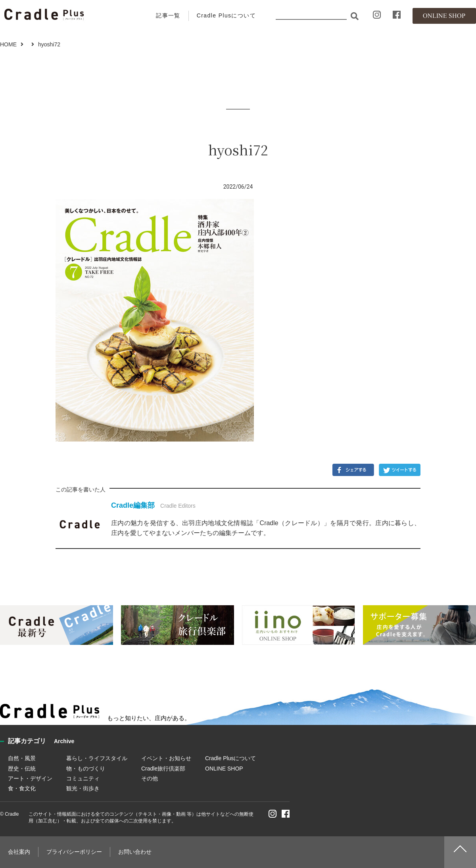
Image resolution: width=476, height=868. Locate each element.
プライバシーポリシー (74, 852)
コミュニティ (83, 778)
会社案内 (19, 852)
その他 (150, 778)
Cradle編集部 (133, 505)
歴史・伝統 (22, 769)
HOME (8, 44)
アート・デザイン (30, 778)
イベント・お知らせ (166, 758)
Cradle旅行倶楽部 (163, 769)
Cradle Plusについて (226, 15)
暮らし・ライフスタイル (97, 758)
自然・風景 (22, 758)
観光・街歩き (83, 788)
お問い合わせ (135, 852)
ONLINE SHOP (224, 769)
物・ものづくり (86, 769)
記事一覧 (168, 15)
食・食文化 (22, 788)
